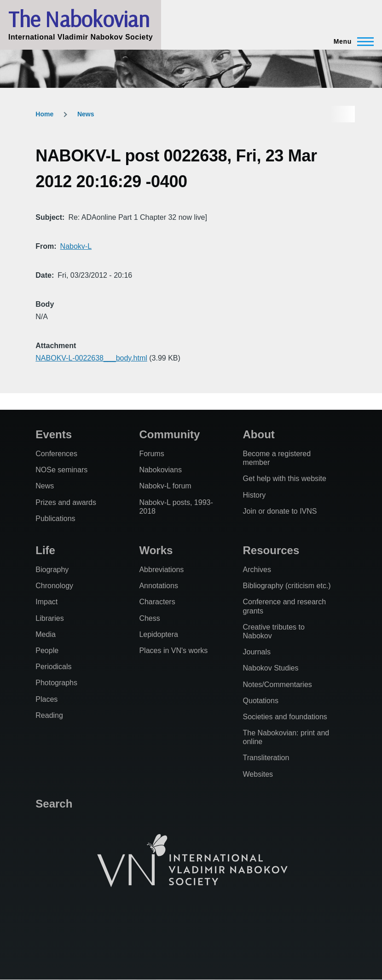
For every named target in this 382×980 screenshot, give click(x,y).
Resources (271, 550)
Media (46, 634)
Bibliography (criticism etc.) (287, 586)
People (47, 650)
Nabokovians (160, 470)
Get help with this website (285, 479)
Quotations (261, 701)
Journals (257, 652)
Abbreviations (161, 570)
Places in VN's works (173, 650)
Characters (157, 602)
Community (169, 434)
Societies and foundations (285, 717)
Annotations (159, 586)
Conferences (56, 454)
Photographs (56, 683)
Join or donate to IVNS (280, 511)
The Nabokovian (79, 19)
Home (44, 114)
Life (45, 550)
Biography (52, 570)
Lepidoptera (159, 634)
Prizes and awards (66, 502)
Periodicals (53, 667)
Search (54, 804)
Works (156, 550)
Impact (46, 602)
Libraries (49, 618)
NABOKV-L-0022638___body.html (91, 358)
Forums (151, 454)
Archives (257, 570)
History (255, 495)
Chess (149, 618)
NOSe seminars (61, 470)
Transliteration (266, 758)
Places (46, 699)
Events (54, 434)
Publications (55, 519)
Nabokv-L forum (165, 486)
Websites (258, 774)
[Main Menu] (351, 41)
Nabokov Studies (271, 668)
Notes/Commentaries (278, 685)
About (259, 434)
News (86, 114)
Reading (49, 715)
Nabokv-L (76, 246)
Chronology (54, 586)
